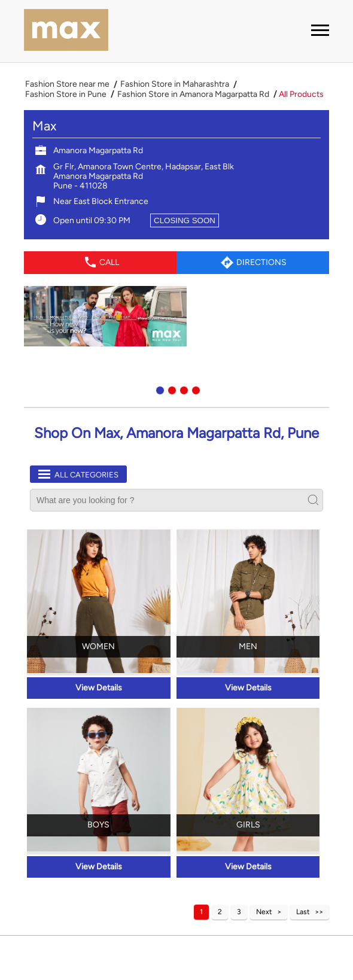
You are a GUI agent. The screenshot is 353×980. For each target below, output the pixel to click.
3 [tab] (182, 389)
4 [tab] (194, 389)
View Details (99, 688)
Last (303, 912)
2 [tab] (171, 389)
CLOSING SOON (185, 220)
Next (264, 912)
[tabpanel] (176, 316)
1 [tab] (159, 389)
